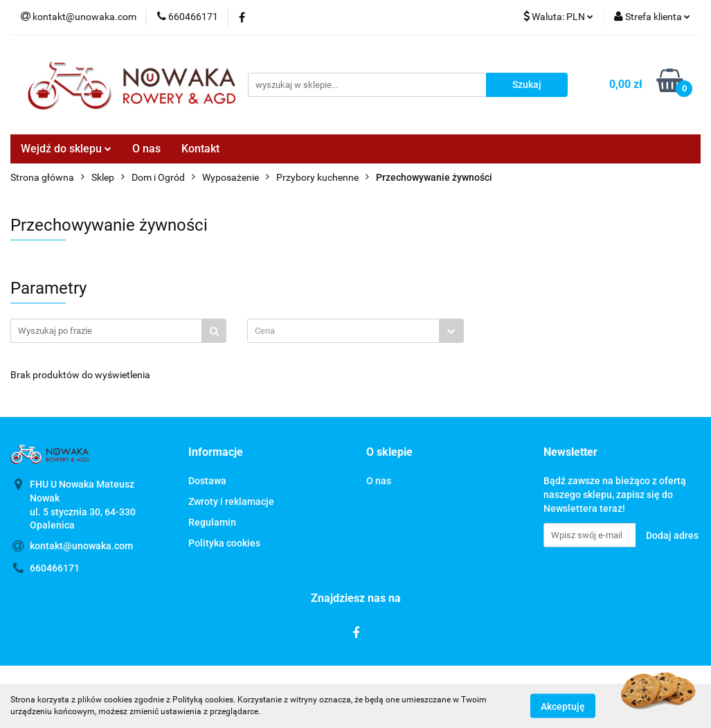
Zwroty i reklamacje (231, 501)
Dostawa (207, 481)
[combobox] (355, 331)
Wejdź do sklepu (66, 149)
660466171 (55, 568)
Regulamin (212, 522)
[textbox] (343, 331)
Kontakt (200, 149)
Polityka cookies (224, 543)
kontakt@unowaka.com (81, 546)
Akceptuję (563, 706)
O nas (146, 149)
